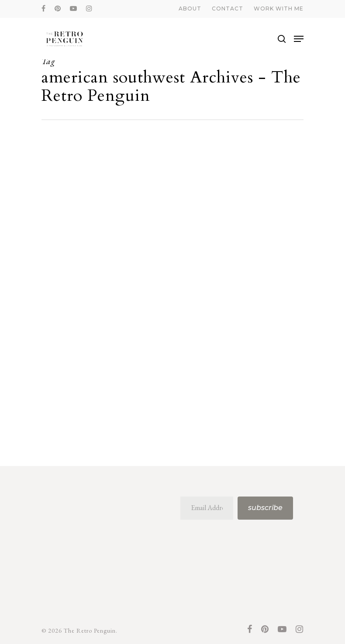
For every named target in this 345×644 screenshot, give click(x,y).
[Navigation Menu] (299, 39)
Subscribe (265, 508)
